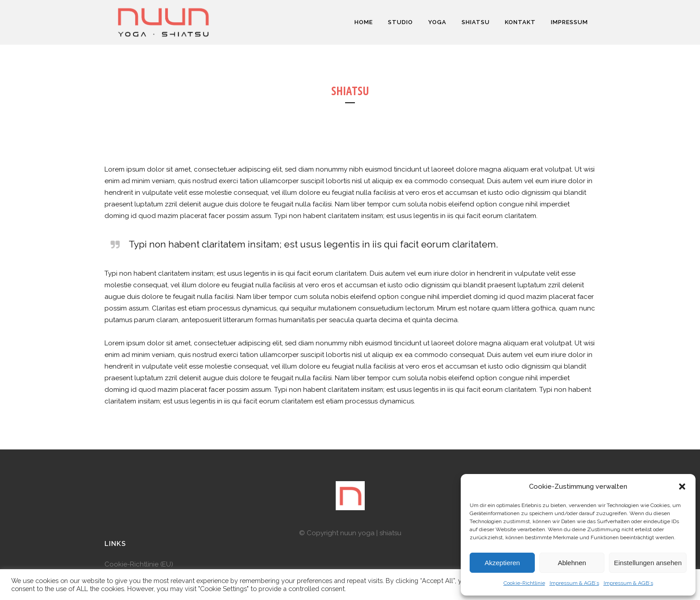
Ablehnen (572, 563)
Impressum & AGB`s (574, 583)
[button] (682, 487)
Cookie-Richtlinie (524, 583)
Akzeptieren (502, 563)
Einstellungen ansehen (648, 563)
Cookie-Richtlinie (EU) (139, 564)
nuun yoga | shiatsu (371, 533)
